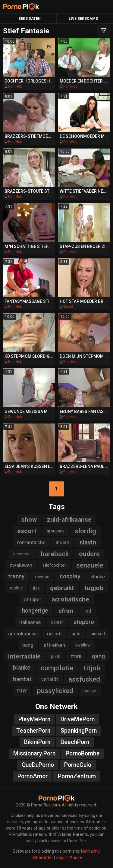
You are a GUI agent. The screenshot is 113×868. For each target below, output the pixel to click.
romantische (31, 542)
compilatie (57, 668)
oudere (89, 554)
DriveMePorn (78, 719)
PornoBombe (83, 753)
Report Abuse (69, 857)
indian (63, 542)
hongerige (35, 611)
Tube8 (68, 307)
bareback (55, 554)
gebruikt (62, 588)
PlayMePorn (34, 719)
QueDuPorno (38, 765)
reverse (42, 577)
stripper (33, 599)
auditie (16, 588)
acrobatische (70, 599)
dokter (57, 622)
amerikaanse (22, 634)
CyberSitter (42, 857)
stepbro (84, 622)
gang (98, 656)
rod (87, 611)
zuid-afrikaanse (69, 520)
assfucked (84, 679)
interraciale (24, 656)
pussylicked (55, 691)
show (29, 520)
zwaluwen (21, 565)
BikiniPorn (37, 742)
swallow (83, 645)
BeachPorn (75, 742)
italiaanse (30, 622)
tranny (16, 576)
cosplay (70, 576)
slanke (98, 577)
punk (56, 656)
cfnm (66, 611)
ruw (22, 690)
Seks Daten (30, 19)
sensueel (22, 554)
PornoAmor (33, 776)
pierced (98, 634)
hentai (22, 679)
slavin (88, 542)
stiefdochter (54, 565)
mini (76, 656)
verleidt (50, 679)
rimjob (54, 634)
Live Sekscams (83, 19)
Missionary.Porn (34, 753)
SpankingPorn (79, 731)
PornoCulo (78, 765)
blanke (22, 668)
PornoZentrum (77, 776)
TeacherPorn (33, 731)
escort (27, 531)
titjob (92, 668)
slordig (85, 531)
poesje (90, 691)
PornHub (15, 86)
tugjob (94, 588)
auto (76, 634)
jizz (36, 588)
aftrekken (54, 645)
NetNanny (90, 851)
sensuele (90, 565)
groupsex (56, 531)
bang (28, 645)
